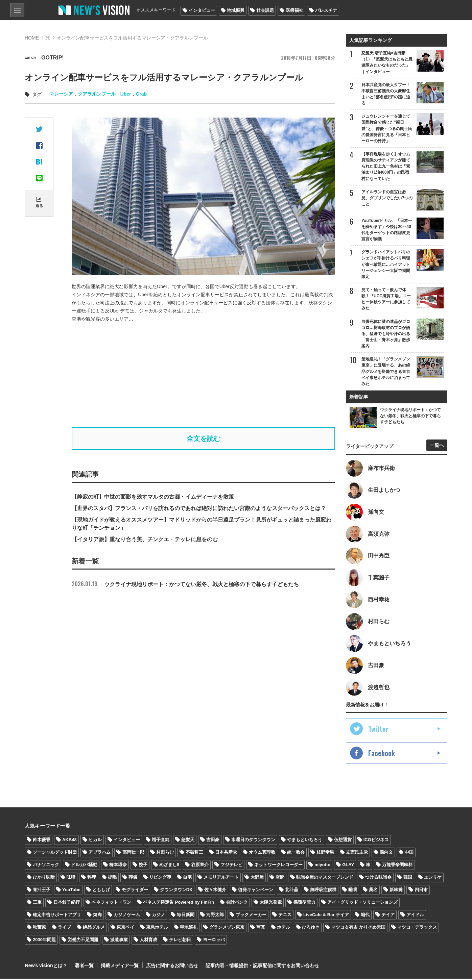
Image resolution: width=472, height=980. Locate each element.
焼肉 (97, 916)
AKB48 (69, 841)
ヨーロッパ (214, 941)
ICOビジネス (376, 841)
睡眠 (353, 891)
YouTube (71, 891)
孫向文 (386, 853)
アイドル (415, 916)
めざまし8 (169, 866)
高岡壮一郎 (133, 853)
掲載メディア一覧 (119, 966)
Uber (126, 94)
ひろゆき (311, 928)
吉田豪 (213, 841)
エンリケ (433, 878)
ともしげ (101, 891)
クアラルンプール (97, 94)
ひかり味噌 (44, 878)
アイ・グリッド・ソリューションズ (362, 903)
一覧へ (437, 446)
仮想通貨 (343, 841)
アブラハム (100, 853)
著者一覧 (84, 966)
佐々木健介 (215, 891)
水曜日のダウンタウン (253, 841)
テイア (388, 916)
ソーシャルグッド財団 (55, 853)
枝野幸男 (325, 853)
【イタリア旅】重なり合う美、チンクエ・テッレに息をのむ (145, 539)
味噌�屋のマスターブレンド (325, 878)
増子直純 (161, 841)
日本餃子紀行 (67, 903)
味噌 (71, 878)
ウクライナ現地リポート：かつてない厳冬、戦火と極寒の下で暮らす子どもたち (185, 584)
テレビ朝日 (180, 941)
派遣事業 (119, 941)
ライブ (64, 928)
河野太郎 (215, 916)
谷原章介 (200, 866)
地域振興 (236, 10)
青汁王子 (42, 891)
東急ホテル (157, 928)
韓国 (408, 878)
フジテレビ (231, 866)
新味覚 (396, 891)
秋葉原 (39, 928)
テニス (285, 916)
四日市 (421, 891)
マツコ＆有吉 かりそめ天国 (358, 928)
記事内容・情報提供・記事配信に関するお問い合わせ (261, 966)
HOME (32, 38)
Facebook (382, 754)
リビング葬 (160, 878)
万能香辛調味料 (397, 866)
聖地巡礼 (189, 928)
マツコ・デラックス (417, 928)
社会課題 (265, 10)
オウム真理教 (262, 853)
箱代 (365, 916)
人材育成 (148, 941)
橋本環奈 (118, 866)
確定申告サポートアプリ (57, 916)
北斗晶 (292, 891)
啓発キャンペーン (256, 891)
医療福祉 (294, 10)
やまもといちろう (305, 841)
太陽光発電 (271, 903)
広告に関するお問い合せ (171, 966)
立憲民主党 (357, 853)
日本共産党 (226, 853)
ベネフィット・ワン (111, 903)
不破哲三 (194, 853)
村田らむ (165, 853)
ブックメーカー (251, 916)
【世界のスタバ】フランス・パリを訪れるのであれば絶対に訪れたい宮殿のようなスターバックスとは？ (199, 508)
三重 (37, 903)
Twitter (378, 730)
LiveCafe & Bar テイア (326, 916)
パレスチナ (326, 10)
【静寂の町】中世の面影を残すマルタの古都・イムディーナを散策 (153, 497)
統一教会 (296, 853)
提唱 (112, 878)
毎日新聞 (186, 916)
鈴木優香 (42, 841)
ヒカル (95, 841)
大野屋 (257, 878)
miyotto (322, 866)
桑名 (373, 891)
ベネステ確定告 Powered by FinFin (179, 903)
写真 (261, 928)
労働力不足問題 (83, 941)
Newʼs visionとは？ (46, 966)
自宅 (187, 878)
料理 (92, 878)
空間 (280, 878)
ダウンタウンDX (176, 891)
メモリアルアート (221, 878)
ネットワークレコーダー (278, 866)
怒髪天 (188, 841)
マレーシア (61, 94)
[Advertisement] (204, 375)
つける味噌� (378, 878)
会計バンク (237, 903)
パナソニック (46, 866)
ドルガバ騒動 (84, 866)
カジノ (158, 916)
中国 (409, 853)
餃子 (143, 866)
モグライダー (135, 891)
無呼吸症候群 (323, 891)
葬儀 (133, 878)
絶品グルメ (94, 928)
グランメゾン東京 (227, 928)
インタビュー (202, 10)
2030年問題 (44, 941)
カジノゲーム (127, 916)
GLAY (348, 866)
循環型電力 (304, 903)
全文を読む (204, 438)
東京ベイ (125, 928)
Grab (141, 94)
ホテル (284, 928)
